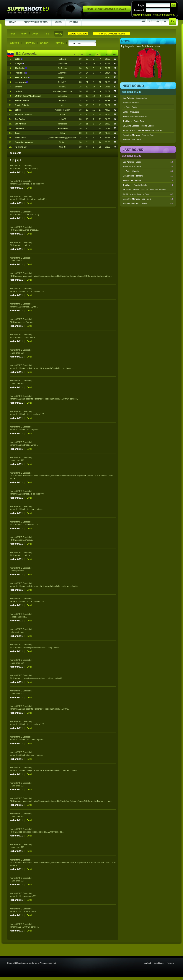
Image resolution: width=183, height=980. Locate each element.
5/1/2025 (59, 43)
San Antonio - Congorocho (135, 98)
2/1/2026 (14, 43)
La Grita (18, 91)
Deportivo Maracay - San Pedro (148, 199)
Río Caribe (20, 68)
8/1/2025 (45, 43)
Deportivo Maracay (24, 142)
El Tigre (19, 64)
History (59, 34)
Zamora (18, 87)
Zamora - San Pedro (132, 140)
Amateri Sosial (22, 101)
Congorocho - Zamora (148, 176)
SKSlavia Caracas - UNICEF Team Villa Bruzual (148, 190)
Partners (170, 963)
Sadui (17, 133)
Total (12, 34)
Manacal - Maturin (131, 103)
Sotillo (18, 110)
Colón (18, 59)
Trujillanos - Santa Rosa (134, 121)
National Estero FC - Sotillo (148, 204)
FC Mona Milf (21, 147)
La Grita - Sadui (130, 107)
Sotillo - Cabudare (131, 112)
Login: (141, 5)
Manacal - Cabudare (148, 167)
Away (35, 34)
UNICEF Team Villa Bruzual (28, 96)
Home (24, 34)
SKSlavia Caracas (23, 114)
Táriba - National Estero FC (135, 117)
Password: (139, 10)
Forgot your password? (164, 15)
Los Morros (21, 82)
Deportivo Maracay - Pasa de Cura (138, 135)
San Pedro (20, 119)
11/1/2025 (30, 43)
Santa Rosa (20, 138)
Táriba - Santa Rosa (148, 180)
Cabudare (19, 128)
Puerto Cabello (22, 105)
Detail (30, 172)
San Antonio (21, 124)
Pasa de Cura (21, 77)
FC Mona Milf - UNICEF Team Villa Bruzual (142, 130)
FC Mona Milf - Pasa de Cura (148, 194)
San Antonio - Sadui (148, 162)
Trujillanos (20, 73)
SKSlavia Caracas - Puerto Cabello (139, 126)
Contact (147, 963)
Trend (46, 34)
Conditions (159, 963)
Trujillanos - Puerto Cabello (148, 185)
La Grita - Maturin (148, 171)
